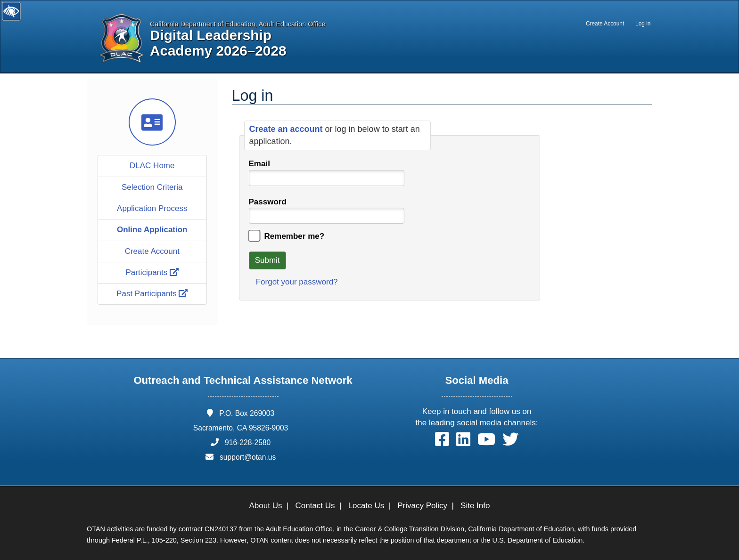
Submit (267, 260)
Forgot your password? (297, 282)
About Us (266, 506)
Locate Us (366, 506)
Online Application (152, 230)
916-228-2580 (248, 442)
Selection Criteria (152, 187)
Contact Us (315, 506)
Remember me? (295, 236)
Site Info (475, 506)
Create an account (287, 129)
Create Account (605, 24)
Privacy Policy (422, 506)
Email (259, 164)
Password (268, 202)
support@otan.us (248, 457)
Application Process (152, 208)
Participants (152, 272)
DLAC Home (152, 166)
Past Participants (152, 294)
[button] (442, 442)
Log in (643, 24)
